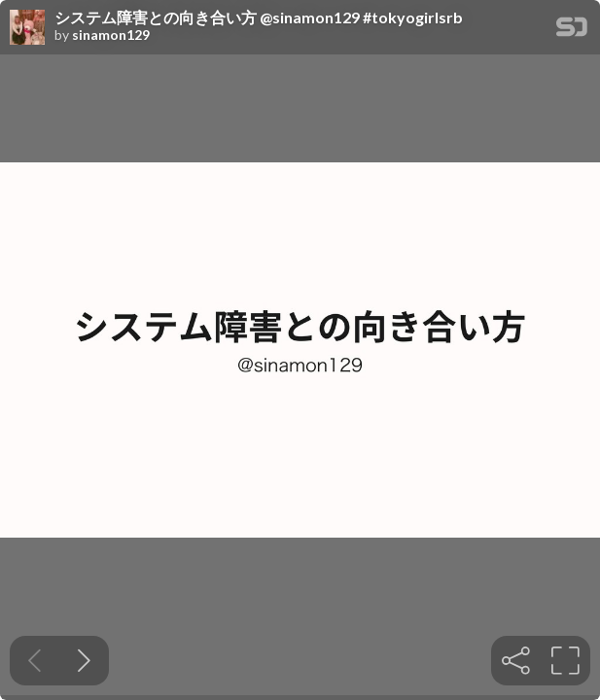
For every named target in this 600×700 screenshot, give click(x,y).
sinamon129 (111, 35)
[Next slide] (84, 661)
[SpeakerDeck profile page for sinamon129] (27, 28)
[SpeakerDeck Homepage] (572, 31)
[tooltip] (516, 661)
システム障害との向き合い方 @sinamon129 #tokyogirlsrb (259, 17)
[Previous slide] (35, 661)
